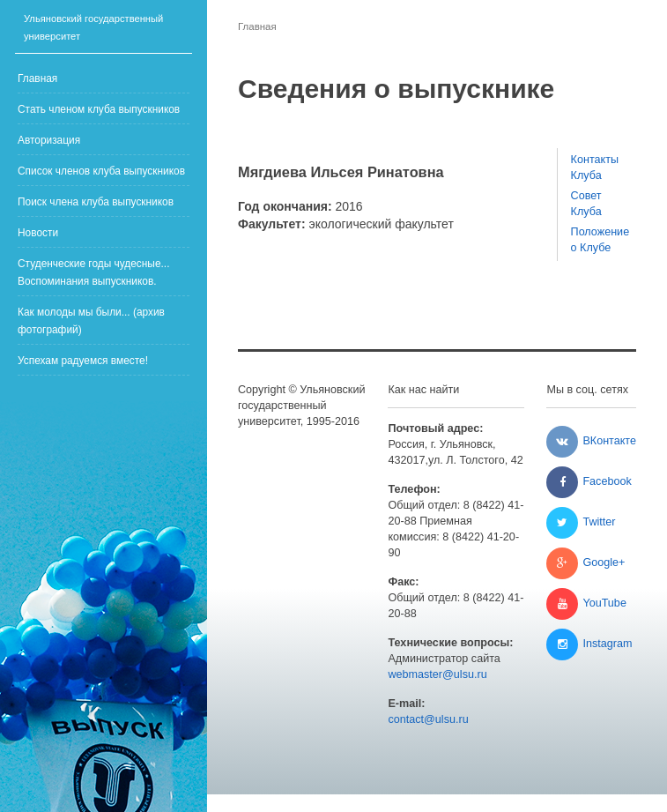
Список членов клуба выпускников (101, 171)
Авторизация (49, 140)
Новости (38, 233)
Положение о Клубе (597, 240)
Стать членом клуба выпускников (99, 109)
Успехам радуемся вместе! (83, 361)
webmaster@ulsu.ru (437, 674)
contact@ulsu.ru (428, 719)
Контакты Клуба (595, 168)
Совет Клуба (586, 204)
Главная (37, 78)
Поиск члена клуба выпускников (96, 202)
